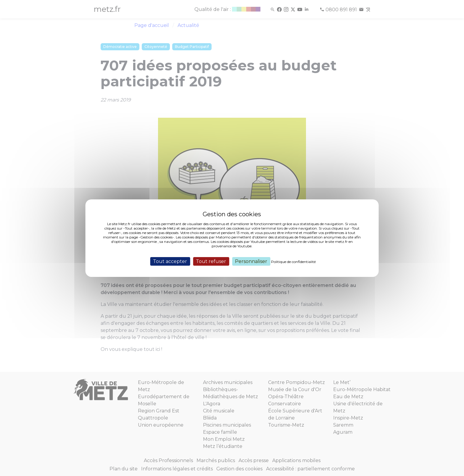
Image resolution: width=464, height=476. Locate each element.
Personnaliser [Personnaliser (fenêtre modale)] (251, 261)
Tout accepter (170, 261)
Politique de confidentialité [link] (293, 261)
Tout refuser (211, 261)
